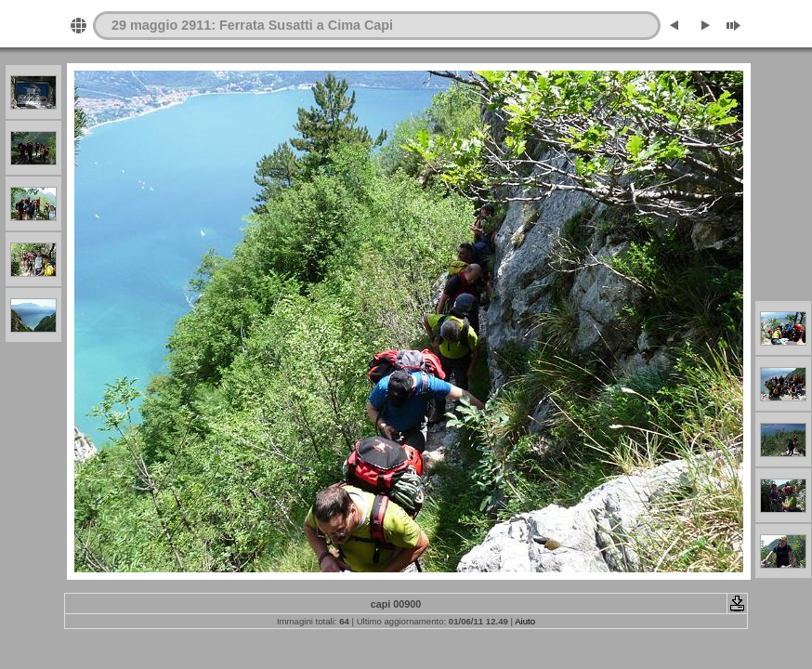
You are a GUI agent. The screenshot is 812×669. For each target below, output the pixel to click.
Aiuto (525, 621)
